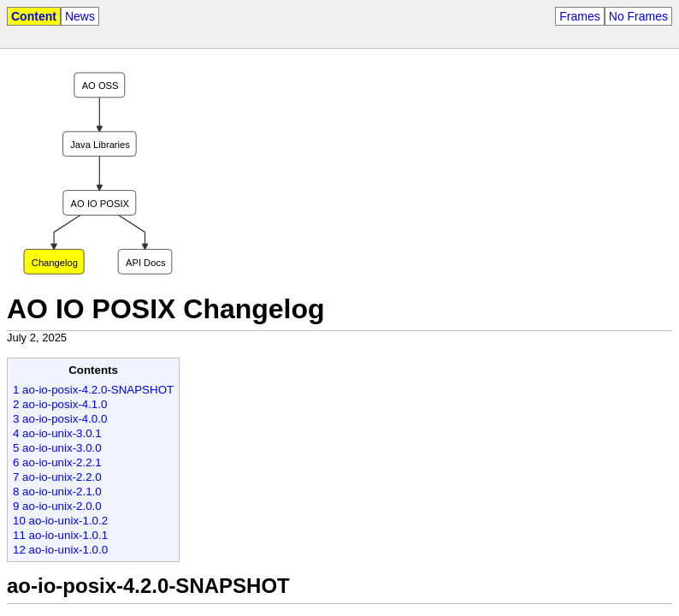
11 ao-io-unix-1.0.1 (60, 535)
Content (34, 16)
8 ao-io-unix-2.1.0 (57, 492)
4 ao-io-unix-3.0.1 (57, 433)
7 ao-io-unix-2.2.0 (57, 477)
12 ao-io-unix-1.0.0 (60, 550)
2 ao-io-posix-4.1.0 (60, 404)
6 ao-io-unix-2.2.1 (57, 462)
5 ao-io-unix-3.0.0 (57, 448)
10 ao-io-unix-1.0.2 (60, 521)
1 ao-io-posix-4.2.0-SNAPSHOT (93, 390)
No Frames (638, 16)
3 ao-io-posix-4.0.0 (60, 419)
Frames (579, 16)
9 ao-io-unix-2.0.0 (57, 506)
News (80, 16)
